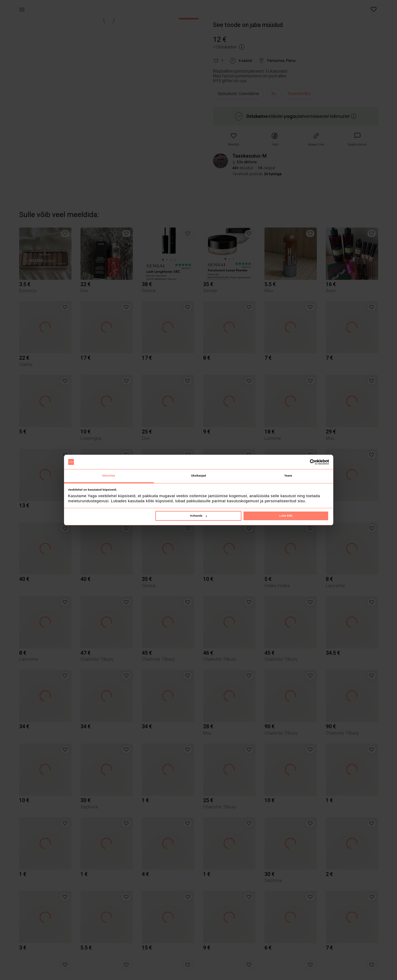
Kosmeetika (300, 94)
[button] (374, 10)
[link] (357, 139)
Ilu (274, 94)
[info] (240, 95)
